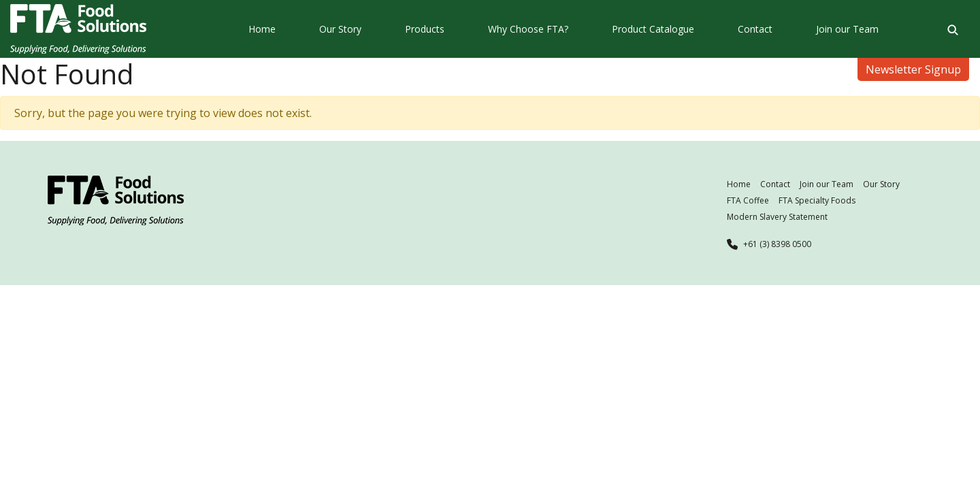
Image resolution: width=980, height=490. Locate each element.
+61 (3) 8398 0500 (777, 244)
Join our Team (847, 29)
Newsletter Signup (913, 69)
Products (425, 29)
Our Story (340, 29)
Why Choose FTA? (528, 29)
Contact (755, 29)
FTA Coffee (748, 200)
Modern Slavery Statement (777, 217)
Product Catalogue (653, 29)
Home (262, 29)
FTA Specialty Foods (817, 200)
